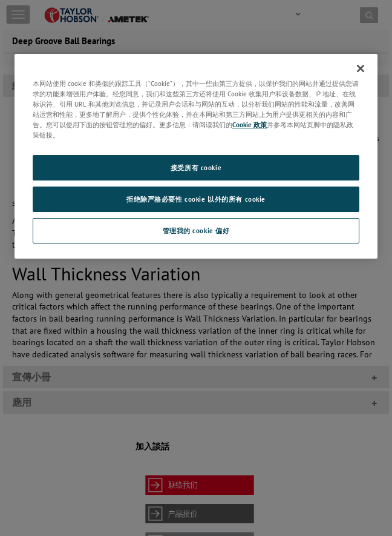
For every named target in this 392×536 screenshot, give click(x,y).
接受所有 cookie (196, 167)
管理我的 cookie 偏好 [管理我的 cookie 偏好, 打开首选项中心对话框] (196, 230)
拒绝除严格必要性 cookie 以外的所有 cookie (196, 199)
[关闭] (361, 68)
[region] (196, 156)
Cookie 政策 (250, 124)
